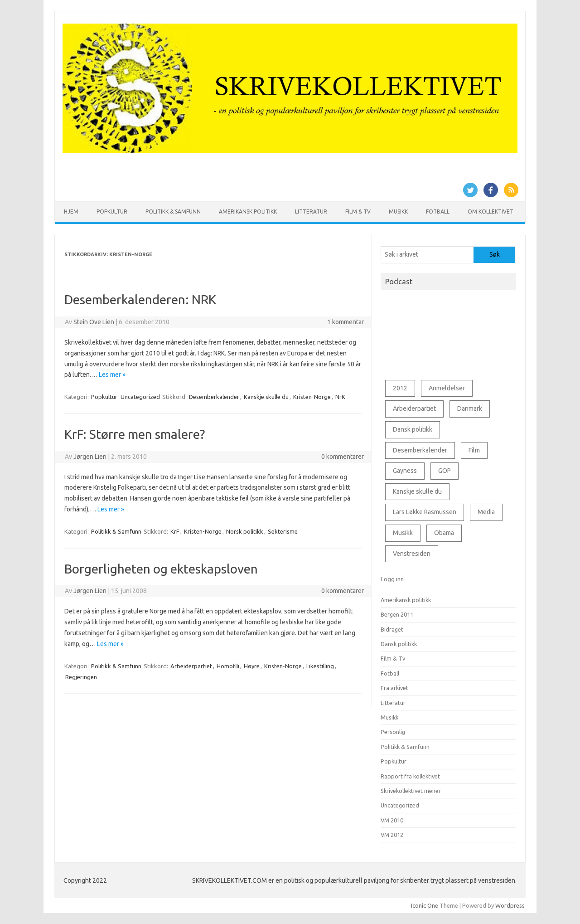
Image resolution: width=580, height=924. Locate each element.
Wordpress (510, 905)
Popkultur (112, 212)
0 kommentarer (343, 457)
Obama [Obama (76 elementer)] (444, 533)
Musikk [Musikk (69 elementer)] (403, 533)
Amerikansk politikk (248, 212)
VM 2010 (392, 820)
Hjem (71, 212)
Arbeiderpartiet (191, 666)
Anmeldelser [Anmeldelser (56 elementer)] (447, 388)
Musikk (398, 212)
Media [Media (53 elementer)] (486, 512)
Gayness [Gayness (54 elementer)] (405, 471)
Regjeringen (81, 677)
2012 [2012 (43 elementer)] (400, 388)
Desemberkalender (214, 397)
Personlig (393, 732)
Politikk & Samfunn (173, 212)
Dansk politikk (399, 644)
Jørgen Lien (90, 457)
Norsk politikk (245, 531)
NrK (340, 397)
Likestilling (320, 666)
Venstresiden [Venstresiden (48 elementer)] (412, 554)
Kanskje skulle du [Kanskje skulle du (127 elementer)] (417, 491)
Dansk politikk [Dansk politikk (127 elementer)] (413, 429)
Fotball (438, 212)
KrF (175, 531)
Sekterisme (283, 531)
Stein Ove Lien (94, 322)
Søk (495, 254)
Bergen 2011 (397, 614)
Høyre (252, 666)
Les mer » (112, 374)
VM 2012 (392, 835)
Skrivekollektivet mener (411, 791)
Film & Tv (358, 212)
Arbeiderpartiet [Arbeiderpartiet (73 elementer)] (414, 409)
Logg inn (392, 579)
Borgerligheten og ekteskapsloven (161, 569)
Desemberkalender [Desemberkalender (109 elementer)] (420, 450)
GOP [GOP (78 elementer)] (445, 471)
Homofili (228, 666)
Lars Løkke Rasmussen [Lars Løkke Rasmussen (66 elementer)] (425, 512)
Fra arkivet (394, 688)
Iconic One (425, 905)
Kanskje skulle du (266, 397)
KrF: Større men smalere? (135, 434)
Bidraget (392, 629)
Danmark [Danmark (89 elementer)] (470, 409)
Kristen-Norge (312, 397)
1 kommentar (346, 322)
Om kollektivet (491, 212)
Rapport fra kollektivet (410, 776)
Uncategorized (140, 397)
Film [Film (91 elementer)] (474, 450)
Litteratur (311, 212)
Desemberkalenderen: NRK (140, 299)
